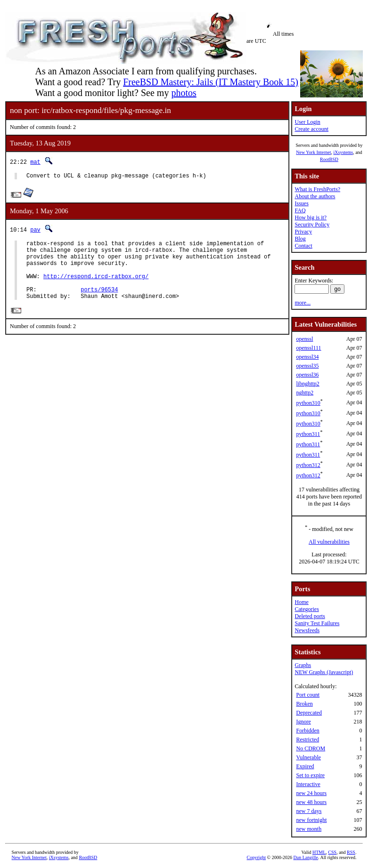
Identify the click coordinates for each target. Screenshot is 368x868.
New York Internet (313, 152)
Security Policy (312, 225)
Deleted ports (310, 616)
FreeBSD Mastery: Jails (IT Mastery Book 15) (211, 82)
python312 (308, 465)
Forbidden (307, 731)
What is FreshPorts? (317, 189)
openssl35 (307, 366)
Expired (305, 766)
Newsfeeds (307, 630)
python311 (308, 434)
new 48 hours (311, 802)
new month (309, 829)
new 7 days (309, 811)
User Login (307, 122)
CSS (332, 852)
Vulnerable (308, 757)
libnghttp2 (307, 384)
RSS (351, 852)
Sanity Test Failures (317, 623)
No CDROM (311, 748)
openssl (304, 339)
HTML (319, 852)
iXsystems (343, 152)
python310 (308, 403)
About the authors (315, 196)
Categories (307, 609)
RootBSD (329, 159)
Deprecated (309, 713)
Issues (301, 203)
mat (35, 162)
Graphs (303, 665)
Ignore (303, 722)
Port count (308, 695)
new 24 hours (311, 793)
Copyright (257, 857)
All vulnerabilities (329, 542)
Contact (303, 246)
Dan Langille (306, 857)
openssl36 (307, 375)
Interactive (308, 784)
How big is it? (311, 217)
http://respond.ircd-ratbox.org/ (96, 286)
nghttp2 (305, 393)
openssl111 (308, 348)
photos (184, 93)
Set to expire (310, 775)
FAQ (300, 210)
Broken (304, 704)
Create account (311, 129)
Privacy (303, 232)
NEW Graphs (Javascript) (324, 672)
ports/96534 (99, 302)
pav (35, 231)
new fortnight (311, 820)
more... (303, 303)
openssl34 (307, 357)
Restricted (307, 739)
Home (301, 602)
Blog (300, 239)
